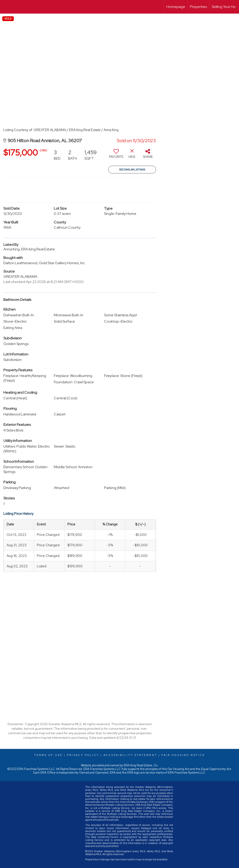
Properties (198, 7)
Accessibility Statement (130, 755)
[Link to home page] (6, 7)
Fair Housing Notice (183, 755)
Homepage (176, 7)
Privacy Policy (83, 755)
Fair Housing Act (178, 769)
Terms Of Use (48, 755)
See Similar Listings (132, 170)
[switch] (116, 155)
